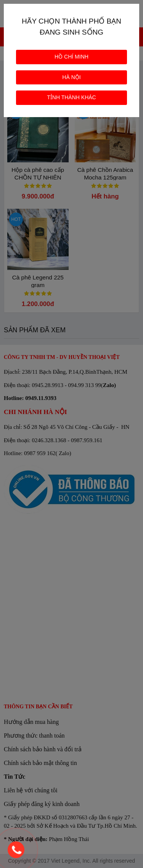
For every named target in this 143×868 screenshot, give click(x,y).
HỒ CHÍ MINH (71, 57)
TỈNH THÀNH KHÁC (71, 97)
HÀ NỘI (71, 77)
